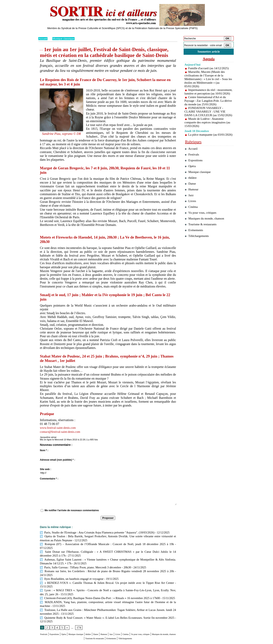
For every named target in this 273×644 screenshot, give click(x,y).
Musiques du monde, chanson (96, 622)
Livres (153, 619)
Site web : (45, 469)
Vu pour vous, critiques (203, 236)
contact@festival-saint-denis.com (61, 432)
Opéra (75, 619)
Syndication (61, 641)
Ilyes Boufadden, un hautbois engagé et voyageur (70, 569)
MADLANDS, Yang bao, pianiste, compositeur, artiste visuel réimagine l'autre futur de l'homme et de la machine (107, 587)
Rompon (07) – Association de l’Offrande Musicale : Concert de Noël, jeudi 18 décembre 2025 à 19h (99, 543)
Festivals (46, 619)
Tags (90, 641)
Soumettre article (209, 52)
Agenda (209, 60)
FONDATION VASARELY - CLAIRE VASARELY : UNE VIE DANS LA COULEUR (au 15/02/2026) (206, 118)
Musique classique (65, 39)
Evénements (157, 622)
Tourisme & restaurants (132, 622)
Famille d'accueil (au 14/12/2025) (210, 69)
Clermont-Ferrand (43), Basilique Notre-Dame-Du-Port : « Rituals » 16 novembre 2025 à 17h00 (96, 584)
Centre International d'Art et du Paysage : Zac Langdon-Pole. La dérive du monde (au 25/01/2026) (206, 105)
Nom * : (44, 450)
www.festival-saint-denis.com (59, 428)
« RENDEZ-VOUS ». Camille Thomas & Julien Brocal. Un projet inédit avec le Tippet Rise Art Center (100, 573)
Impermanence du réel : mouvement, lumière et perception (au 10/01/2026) (206, 94)
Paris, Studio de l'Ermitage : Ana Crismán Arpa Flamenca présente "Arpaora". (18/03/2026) (94, 532)
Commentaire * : (49, 479)
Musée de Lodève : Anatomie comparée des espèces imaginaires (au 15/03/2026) (206, 131)
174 (78, 612)
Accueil (43, 39)
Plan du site (44, 641)
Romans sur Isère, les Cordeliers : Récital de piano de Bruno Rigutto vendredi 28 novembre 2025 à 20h (100, 565)
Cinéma (165, 619)
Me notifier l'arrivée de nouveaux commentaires (72, 510)
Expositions (62, 619)
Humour (134, 619)
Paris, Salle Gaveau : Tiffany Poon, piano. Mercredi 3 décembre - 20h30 (83, 562)
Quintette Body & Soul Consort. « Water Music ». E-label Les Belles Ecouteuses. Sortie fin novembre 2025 (107, 602)
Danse (122, 619)
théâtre (112, 619)
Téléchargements (108, 626)
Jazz (144, 619)
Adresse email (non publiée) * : (57, 460)
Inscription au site (77, 641)
